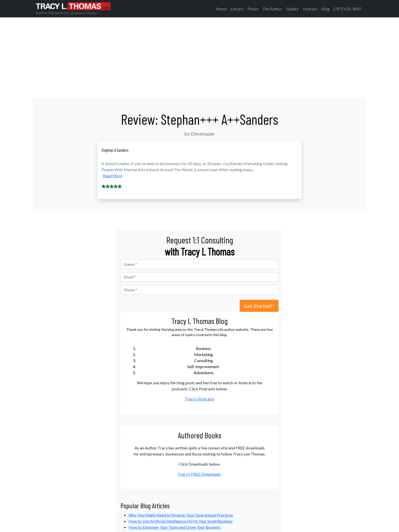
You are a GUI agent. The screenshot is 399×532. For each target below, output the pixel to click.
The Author (272, 9)
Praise (253, 9)
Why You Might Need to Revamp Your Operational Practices (181, 515)
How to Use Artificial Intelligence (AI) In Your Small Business (181, 521)
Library (237, 9)
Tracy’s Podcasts (200, 399)
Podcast (310, 9)
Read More (113, 176)
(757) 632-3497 (347, 9)
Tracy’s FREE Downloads (199, 474)
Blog (325, 9)
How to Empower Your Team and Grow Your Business (175, 527)
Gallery (292, 9)
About (221, 9)
